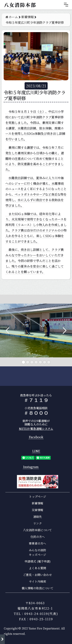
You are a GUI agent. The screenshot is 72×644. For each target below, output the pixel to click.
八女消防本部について (37, 530)
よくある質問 (37, 568)
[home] (19, 5)
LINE (36, 451)
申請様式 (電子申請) (38, 561)
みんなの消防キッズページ (37, 552)
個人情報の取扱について (38, 588)
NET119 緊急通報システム (36, 429)
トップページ (38, 496)
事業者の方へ (37, 543)
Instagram (31, 467)
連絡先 (38, 517)
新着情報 (37, 503)
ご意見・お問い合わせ (37, 575)
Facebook (36, 437)
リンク (38, 523)
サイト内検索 (38, 581)
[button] (66, 5)
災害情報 (37, 510)
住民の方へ (38, 537)
